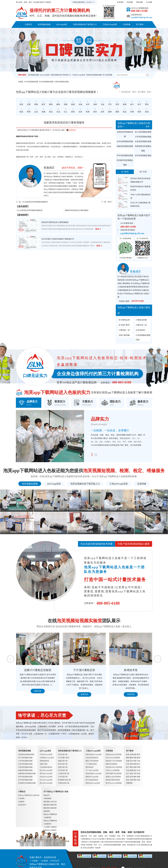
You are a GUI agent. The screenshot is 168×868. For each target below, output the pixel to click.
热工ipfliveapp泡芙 (46, 780)
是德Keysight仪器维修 (113, 777)
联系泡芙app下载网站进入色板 (106, 31)
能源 (139, 758)
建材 (131, 758)
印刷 (131, 780)
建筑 (128, 758)
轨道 (128, 754)
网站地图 (140, 2)
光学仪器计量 (63, 770)
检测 (135, 764)
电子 (128, 767)
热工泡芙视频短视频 (143, 132)
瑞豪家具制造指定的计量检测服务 (77, 210)
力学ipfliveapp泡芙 (46, 754)
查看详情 (18, 694)
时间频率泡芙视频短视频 (125, 163)
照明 (139, 767)
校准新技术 (22, 805)
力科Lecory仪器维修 (113, 770)
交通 (131, 754)
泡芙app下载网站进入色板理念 (50, 816)
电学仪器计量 (63, 764)
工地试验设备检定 (46, 767)
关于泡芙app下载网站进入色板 (75, 31)
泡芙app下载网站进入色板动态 (29, 795)
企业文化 (53, 802)
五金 (128, 770)
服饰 (135, 777)
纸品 (128, 780)
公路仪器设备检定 (92, 758)
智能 (135, 758)
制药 (135, 780)
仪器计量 (139, 836)
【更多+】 (98, 229)
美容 (131, 764)
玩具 (135, 774)
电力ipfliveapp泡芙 (46, 770)
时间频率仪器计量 (64, 780)
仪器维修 (127, 24)
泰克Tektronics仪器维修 (114, 783)
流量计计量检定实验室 (65, 670)
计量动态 (54, 31)
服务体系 (53, 805)
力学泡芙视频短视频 (31, 82)
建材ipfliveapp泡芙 (92, 777)
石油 (139, 770)
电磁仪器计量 (63, 761)
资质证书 (47, 795)
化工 (128, 774)
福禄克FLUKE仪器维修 (114, 761)
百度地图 (120, 2)
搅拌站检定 (90, 767)
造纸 (139, 780)
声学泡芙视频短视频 (125, 155)
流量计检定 (44, 764)
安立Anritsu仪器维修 (113, 758)
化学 (131, 761)
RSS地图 (149, 2)
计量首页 (28, 24)
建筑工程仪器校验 (92, 761)
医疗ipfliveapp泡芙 (46, 783)
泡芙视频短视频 (44, 24)
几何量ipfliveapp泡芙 (47, 758)
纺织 (128, 777)
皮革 (149, 92)
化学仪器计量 (63, 754)
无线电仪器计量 (64, 783)
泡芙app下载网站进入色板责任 (50, 822)
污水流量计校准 (64, 758)
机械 (131, 770)
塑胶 (139, 777)
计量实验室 (47, 798)
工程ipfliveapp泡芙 (110, 24)
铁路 (135, 754)
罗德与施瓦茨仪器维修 (114, 774)
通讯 (131, 767)
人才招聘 (47, 827)
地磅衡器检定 (44, 761)
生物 (128, 761)
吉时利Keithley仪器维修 (114, 767)
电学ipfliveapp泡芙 (46, 774)
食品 (135, 770)
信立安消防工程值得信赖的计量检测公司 (58, 239)
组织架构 (47, 802)
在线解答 (21, 802)
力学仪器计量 (63, 777)
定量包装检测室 (18, 670)
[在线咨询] (71, 130)
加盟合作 (47, 830)
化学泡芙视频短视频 (46, 82)
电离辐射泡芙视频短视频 (143, 148)
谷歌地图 (130, 2)
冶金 (139, 761)
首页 (134, 92)
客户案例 (140, 24)
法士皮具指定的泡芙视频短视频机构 (35, 202)
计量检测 (71, 186)
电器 (135, 767)
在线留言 (53, 830)
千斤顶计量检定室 (111, 670)
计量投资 (53, 827)
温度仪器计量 (63, 767)
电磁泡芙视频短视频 (125, 146)
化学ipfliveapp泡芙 (46, 777)
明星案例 (129, 783)
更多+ (148, 126)
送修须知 (47, 811)
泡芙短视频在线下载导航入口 (85, 24)
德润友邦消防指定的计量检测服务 (55, 222)
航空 (139, 754)
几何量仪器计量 (64, 774)
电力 (139, 764)
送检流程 (53, 808)
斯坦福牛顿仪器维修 (113, 780)
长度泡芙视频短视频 (61, 82)
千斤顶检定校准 (91, 764)
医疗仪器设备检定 (92, 780)
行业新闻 (21, 798)
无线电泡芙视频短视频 (94, 75)
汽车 (128, 764)
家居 (131, 774)
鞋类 (139, 774)
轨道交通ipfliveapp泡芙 (94, 774)
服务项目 (47, 805)
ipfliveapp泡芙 (62, 24)
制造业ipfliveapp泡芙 (93, 783)
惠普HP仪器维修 (111, 764)
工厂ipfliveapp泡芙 (92, 770)
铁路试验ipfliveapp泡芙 (94, 754)
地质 (135, 761)
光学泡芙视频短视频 (143, 155)
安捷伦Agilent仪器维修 (114, 754)
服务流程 (47, 808)
